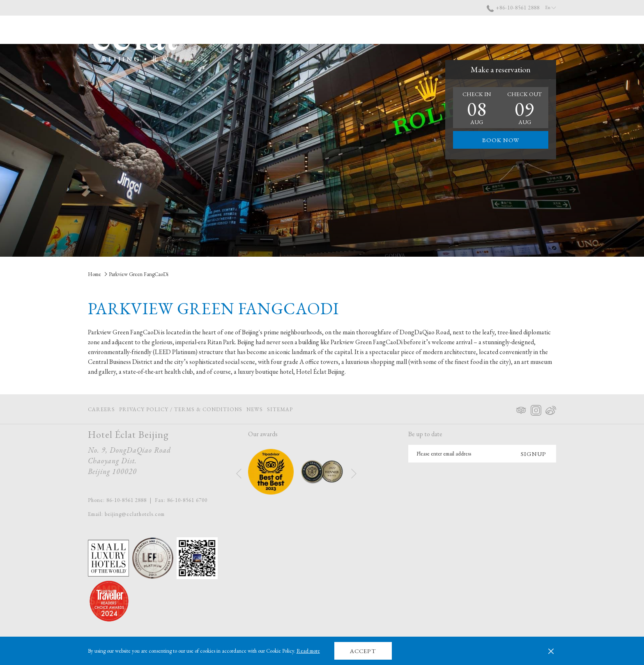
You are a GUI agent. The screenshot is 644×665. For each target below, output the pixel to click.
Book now (501, 140)
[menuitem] (365, 30)
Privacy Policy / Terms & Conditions (181, 409)
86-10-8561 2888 (126, 500)
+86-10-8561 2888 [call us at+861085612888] (513, 8)
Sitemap (280, 409)
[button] (477, 108)
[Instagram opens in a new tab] (536, 409)
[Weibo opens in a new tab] (551, 409)
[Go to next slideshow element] (354, 473)
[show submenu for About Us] (422, 30)
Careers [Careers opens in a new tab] (101, 411)
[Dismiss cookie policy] (551, 651)
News (255, 409)
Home (94, 274)
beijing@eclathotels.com (135, 514)
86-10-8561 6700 (187, 500)
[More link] (547, 30)
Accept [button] (363, 651)
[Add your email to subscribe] (460, 454)
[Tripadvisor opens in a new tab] (521, 409)
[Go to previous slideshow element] (239, 473)
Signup (534, 454)
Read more (308, 651)
